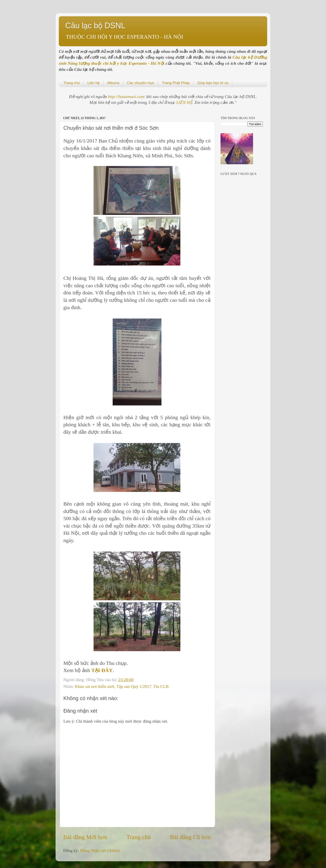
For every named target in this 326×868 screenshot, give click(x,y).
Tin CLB (161, 686)
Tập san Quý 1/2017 (134, 686)
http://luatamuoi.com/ (127, 96)
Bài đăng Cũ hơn (190, 837)
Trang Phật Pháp (176, 83)
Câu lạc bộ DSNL (95, 26)
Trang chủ (72, 83)
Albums (113, 83)
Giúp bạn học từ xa (213, 83)
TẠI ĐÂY (102, 670)
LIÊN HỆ (184, 102)
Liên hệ (93, 83)
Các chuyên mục (141, 83)
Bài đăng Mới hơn (85, 837)
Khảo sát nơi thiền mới (95, 686)
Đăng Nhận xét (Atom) (100, 850)
